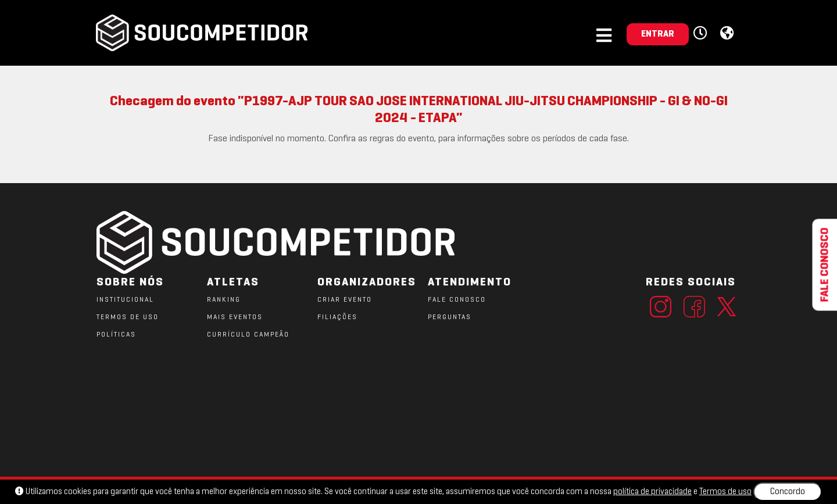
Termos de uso (725, 492)
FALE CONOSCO (457, 300)
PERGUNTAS (450, 317)
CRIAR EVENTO (345, 300)
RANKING (224, 300)
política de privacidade (652, 492)
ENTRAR (658, 34)
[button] (702, 34)
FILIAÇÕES (337, 317)
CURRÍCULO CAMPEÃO (248, 335)
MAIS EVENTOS (235, 317)
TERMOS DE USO (128, 317)
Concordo (788, 492)
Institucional (125, 300)
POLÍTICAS (116, 335)
